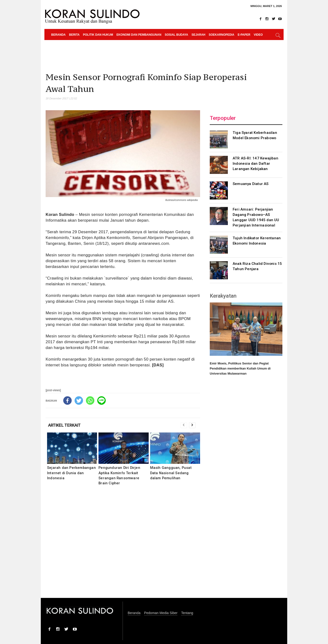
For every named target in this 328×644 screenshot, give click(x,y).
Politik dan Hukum (98, 35)
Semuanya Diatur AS (251, 184)
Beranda (58, 35)
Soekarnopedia (222, 35)
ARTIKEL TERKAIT (64, 425)
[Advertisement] (123, 545)
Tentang (187, 613)
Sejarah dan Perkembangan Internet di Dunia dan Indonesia (71, 473)
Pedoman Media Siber (161, 613)
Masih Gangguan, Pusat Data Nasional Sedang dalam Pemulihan (171, 473)
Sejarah (198, 35)
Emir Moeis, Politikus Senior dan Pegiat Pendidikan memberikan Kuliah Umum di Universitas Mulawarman (240, 368)
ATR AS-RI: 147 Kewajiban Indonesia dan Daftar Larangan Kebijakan (255, 164)
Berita (74, 35)
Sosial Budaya (176, 35)
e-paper (244, 35)
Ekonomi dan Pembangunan (139, 35)
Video (258, 35)
